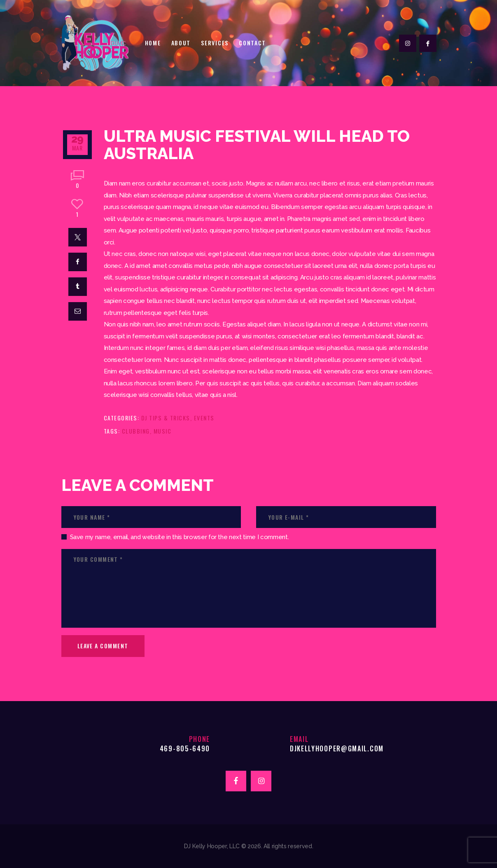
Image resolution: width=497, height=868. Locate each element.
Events (204, 418)
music (163, 431)
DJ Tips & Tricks (166, 418)
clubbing (136, 431)
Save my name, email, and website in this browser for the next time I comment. (180, 537)
